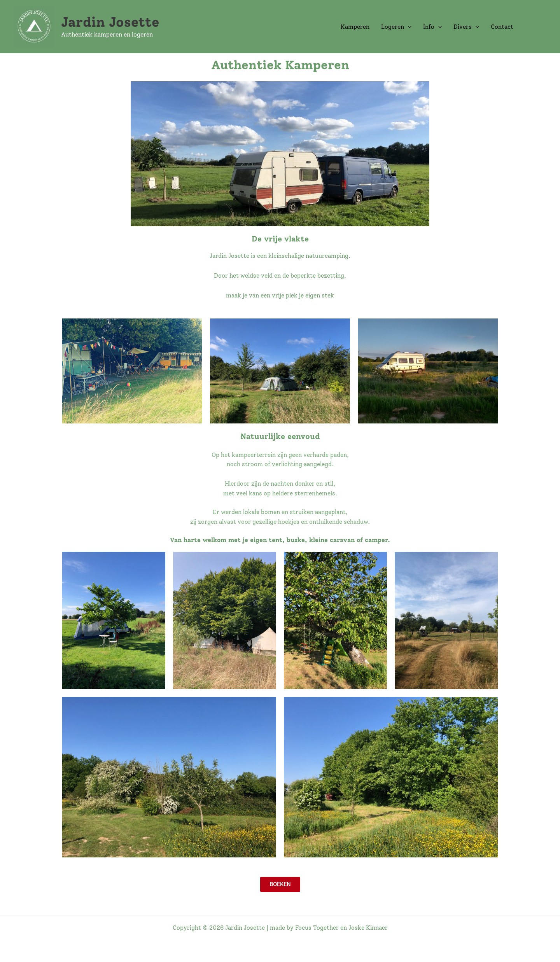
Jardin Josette (110, 22)
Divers (466, 27)
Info (432, 27)
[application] (408, 27)
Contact (502, 27)
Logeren (396, 27)
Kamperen (355, 27)
